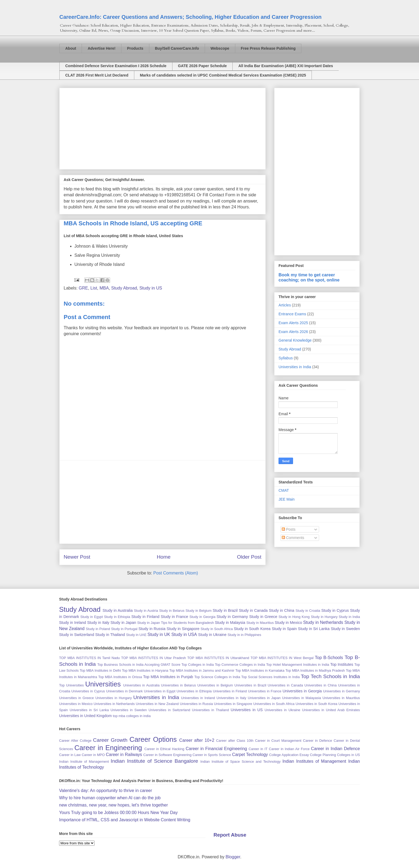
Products (135, 48)
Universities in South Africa (274, 704)
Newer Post (77, 557)
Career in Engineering (108, 748)
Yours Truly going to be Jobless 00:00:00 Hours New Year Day (118, 813)
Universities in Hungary (114, 698)
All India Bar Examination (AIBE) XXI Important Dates (286, 66)
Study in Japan (123, 623)
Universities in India (295, 367)
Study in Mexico (288, 623)
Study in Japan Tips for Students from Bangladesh (176, 623)
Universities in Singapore (233, 704)
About (71, 48)
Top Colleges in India (197, 665)
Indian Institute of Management (84, 762)
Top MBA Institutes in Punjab (168, 677)
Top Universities (71, 685)
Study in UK (159, 634)
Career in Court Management (278, 741)
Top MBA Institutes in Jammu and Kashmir (202, 670)
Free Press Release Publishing (268, 48)
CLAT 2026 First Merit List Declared (97, 75)
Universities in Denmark (124, 691)
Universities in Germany (342, 691)
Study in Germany (232, 617)
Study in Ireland (73, 623)
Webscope (220, 48)
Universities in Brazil (250, 685)
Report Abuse (230, 835)
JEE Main (287, 499)
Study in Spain (284, 629)
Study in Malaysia (230, 623)
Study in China (282, 610)
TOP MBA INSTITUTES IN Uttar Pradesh (153, 658)
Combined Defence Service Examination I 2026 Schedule (116, 66)
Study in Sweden (345, 629)
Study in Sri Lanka (314, 629)
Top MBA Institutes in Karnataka (260, 670)
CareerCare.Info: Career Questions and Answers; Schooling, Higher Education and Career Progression (190, 17)
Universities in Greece (76, 698)
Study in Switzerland (77, 635)
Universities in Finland (230, 691)
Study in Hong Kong (294, 617)
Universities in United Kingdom (85, 716)
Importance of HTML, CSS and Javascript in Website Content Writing (125, 820)
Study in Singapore (183, 629)
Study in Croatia (308, 611)
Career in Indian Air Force (289, 749)
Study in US (151, 288)
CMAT (284, 490)
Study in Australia (118, 610)
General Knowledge (295, 340)
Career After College (75, 741)
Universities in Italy (231, 698)
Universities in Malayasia (301, 698)
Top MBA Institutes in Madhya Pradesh (315, 670)
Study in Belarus (172, 611)
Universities (103, 684)
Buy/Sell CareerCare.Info (177, 48)
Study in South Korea (252, 629)
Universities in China (320, 685)
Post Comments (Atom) (176, 573)
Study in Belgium (199, 611)
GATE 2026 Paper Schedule (203, 66)
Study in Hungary (324, 617)
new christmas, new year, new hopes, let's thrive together (113, 805)
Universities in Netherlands (114, 704)
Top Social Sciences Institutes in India (270, 677)
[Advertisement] (162, 128)
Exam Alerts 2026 (293, 332)
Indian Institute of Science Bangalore (154, 761)
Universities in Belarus (178, 685)
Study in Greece (263, 617)
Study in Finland (145, 617)
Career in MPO (93, 755)
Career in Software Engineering (167, 755)
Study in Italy (98, 623)
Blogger (233, 857)
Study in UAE (136, 635)
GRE (83, 288)
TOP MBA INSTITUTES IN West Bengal (282, 658)
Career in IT (258, 749)
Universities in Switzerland (169, 710)
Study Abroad (124, 288)
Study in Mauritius (260, 623)
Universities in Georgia (302, 691)
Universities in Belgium (215, 685)
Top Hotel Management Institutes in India (298, 665)
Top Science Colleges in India (217, 677)
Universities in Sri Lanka (89, 710)
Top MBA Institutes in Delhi (100, 670)
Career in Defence (317, 741)
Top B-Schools (329, 658)
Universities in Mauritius (341, 698)
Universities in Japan (264, 698)
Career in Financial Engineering (216, 749)
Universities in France (265, 691)
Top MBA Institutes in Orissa (120, 677)
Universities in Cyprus (88, 691)
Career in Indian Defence (335, 749)
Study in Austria (146, 611)
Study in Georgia (202, 617)
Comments (293, 538)
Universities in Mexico (76, 704)
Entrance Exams (292, 314)
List (94, 288)
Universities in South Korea (316, 704)
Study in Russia (152, 629)
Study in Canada (253, 610)
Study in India (349, 617)
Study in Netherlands (323, 622)
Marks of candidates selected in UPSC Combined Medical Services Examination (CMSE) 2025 (223, 75)
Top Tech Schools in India (330, 676)
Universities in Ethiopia (194, 691)
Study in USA (184, 634)
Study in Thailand (110, 635)
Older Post (249, 557)
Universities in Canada (285, 685)
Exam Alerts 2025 (293, 323)
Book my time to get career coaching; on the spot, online (309, 277)
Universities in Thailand (211, 710)
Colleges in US (348, 755)
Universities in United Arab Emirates (331, 710)
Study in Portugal (124, 629)
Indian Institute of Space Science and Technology (241, 762)
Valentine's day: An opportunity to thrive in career (106, 791)
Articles (285, 305)
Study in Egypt (92, 617)
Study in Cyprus (335, 610)
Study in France (174, 617)
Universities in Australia (141, 685)
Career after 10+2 (197, 740)
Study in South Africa (217, 629)
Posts (289, 529)
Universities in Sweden (129, 710)
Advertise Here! (102, 48)
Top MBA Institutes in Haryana (145, 670)
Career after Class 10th (235, 741)
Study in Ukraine (212, 635)
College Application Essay (289, 755)
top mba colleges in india (132, 716)
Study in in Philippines (244, 635)
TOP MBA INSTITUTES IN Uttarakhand (218, 658)
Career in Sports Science (212, 755)
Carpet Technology (250, 755)
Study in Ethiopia (117, 617)
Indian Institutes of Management (314, 761)
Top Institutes (342, 664)
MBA (104, 288)
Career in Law (70, 755)
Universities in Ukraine (282, 710)
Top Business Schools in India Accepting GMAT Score (139, 665)
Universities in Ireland (198, 698)
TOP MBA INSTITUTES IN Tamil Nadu (89, 658)
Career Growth (110, 740)
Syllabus (286, 358)
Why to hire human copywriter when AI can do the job (110, 798)
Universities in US (247, 710)
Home (164, 557)
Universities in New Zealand (157, 704)
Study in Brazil (225, 610)
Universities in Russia (196, 704)
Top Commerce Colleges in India (240, 665)
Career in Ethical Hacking (164, 749)
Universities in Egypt (160, 691)
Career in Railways (124, 755)
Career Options (153, 739)
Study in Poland (98, 629)
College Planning (323, 755)
